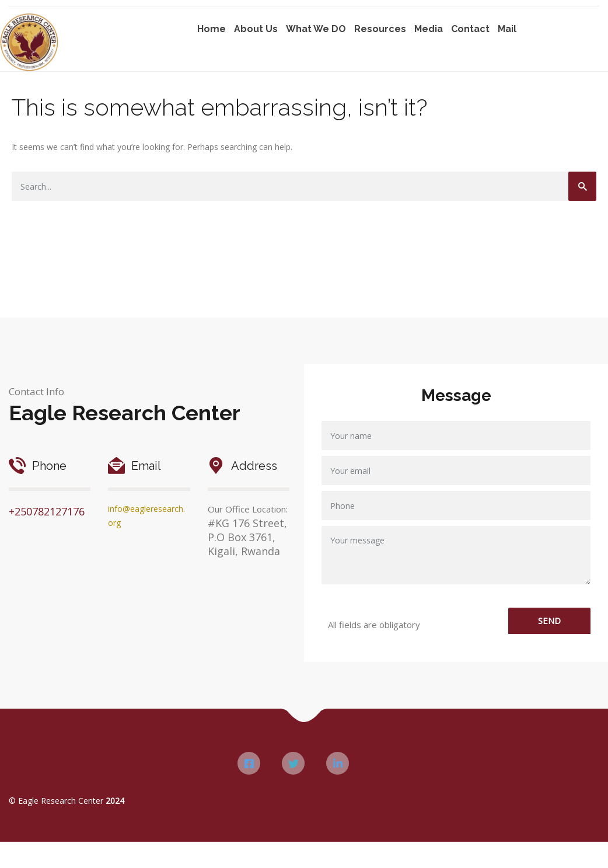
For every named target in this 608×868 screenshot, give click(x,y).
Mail (507, 29)
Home (212, 29)
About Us (256, 29)
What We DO (316, 29)
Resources (380, 29)
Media (429, 29)
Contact (470, 29)
